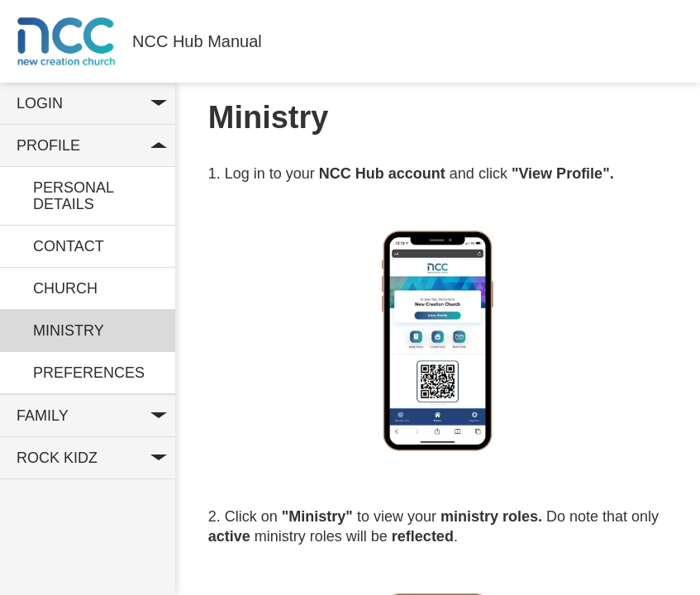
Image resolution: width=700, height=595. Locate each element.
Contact (69, 246)
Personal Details (74, 196)
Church (65, 288)
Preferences (89, 373)
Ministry (69, 331)
